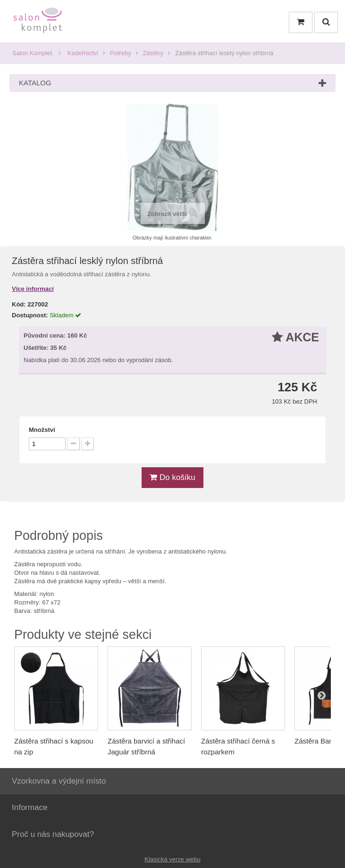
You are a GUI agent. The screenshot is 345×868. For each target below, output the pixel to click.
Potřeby (121, 53)
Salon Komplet (32, 53)
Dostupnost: (30, 315)
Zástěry (153, 53)
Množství (42, 430)
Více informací (33, 289)
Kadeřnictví (83, 53)
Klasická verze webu (172, 859)
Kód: (19, 304)
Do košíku (172, 477)
